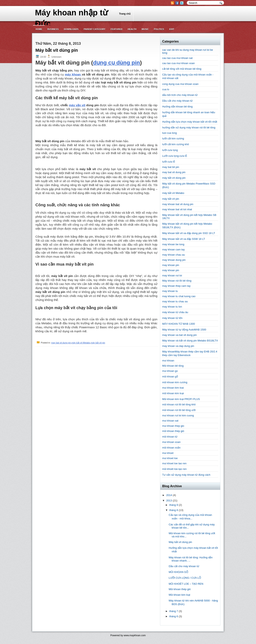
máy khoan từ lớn (172, 318)
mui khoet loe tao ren (174, 463)
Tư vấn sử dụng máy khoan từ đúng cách (186, 475)
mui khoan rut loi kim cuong (178, 415)
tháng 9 (174, 505)
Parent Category (95, 29)
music (145, 29)
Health (132, 29)
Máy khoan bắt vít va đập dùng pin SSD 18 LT (189, 233)
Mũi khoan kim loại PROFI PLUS (181, 399)
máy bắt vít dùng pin (174, 178)
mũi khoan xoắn (171, 448)
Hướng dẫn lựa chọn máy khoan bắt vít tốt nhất (190, 122)
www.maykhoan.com (135, 635)
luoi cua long (169, 133)
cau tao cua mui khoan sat (177, 58)
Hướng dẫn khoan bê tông (177, 107)
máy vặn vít (77, 105)
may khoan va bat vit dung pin (179, 335)
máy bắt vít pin (98, 343)
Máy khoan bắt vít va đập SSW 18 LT (184, 239)
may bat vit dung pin (61, 343)
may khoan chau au (173, 255)
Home (39, 29)
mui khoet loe (170, 458)
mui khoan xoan (171, 442)
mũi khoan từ (170, 437)
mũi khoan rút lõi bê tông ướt (179, 410)
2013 (169, 501)
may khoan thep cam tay (176, 286)
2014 (169, 495)
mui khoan (168, 361)
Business (53, 29)
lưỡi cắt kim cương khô (175, 144)
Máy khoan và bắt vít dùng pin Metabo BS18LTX (190, 341)
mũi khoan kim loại (173, 393)
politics (159, 29)
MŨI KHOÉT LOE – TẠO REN (186, 584)
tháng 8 (174, 510)
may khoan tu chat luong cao (179, 296)
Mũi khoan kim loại (179, 595)
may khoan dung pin (174, 260)
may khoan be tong (173, 244)
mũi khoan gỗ (170, 377)
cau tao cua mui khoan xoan (178, 63)
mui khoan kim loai (173, 388)
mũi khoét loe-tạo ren (174, 469)
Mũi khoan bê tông (173, 366)
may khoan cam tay (173, 250)
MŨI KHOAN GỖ (178, 572)
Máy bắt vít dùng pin (57, 50)
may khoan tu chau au (175, 301)
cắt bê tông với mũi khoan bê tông (182, 69)
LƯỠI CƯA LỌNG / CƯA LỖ (185, 578)
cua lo (166, 89)
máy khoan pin (171, 270)
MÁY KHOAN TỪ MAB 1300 (178, 324)
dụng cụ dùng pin (116, 63)
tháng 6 (174, 616)
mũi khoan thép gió (173, 431)
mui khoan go (170, 371)
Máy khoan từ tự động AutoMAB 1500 (184, 330)
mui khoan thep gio (173, 426)
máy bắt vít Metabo (81, 343)
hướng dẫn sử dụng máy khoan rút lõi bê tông (189, 128)
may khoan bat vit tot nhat (177, 209)
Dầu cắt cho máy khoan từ (177, 101)
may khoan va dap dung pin (178, 346)
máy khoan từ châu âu (175, 312)
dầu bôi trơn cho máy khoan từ (180, 95)
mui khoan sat (170, 421)
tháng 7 (174, 611)
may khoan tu (170, 291)
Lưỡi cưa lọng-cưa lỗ (175, 156)
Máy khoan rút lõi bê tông (177, 281)
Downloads (71, 29)
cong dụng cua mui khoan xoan (180, 84)
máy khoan (73, 74)
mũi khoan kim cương (175, 382)
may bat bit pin (171, 167)
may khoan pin (171, 265)
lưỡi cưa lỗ (169, 162)
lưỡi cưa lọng (170, 150)
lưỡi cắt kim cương (173, 138)
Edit (172, 29)
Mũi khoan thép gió (180, 589)
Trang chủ (125, 14)
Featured (116, 29)
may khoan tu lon (172, 307)
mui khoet (168, 453)
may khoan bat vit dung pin (178, 204)
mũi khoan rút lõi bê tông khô (179, 404)
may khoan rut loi (172, 275)
